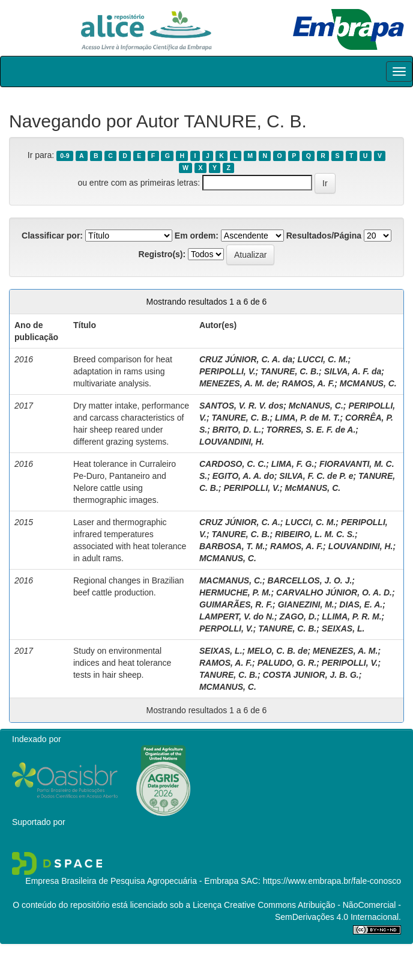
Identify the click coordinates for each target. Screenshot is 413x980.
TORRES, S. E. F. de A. (311, 430)
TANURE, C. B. (290, 371)
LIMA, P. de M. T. (307, 418)
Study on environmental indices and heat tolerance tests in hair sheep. (122, 663)
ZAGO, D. (298, 616)
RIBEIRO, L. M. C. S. (315, 534)
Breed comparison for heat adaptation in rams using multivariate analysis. (123, 371)
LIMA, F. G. (293, 464)
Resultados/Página (324, 236)
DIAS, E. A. (361, 604)
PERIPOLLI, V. (228, 371)
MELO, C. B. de (277, 651)
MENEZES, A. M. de (238, 383)
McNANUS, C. (316, 406)
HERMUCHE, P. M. (235, 592)
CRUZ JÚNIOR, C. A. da (246, 359)
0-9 (65, 156)
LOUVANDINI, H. (232, 442)
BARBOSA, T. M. (232, 546)
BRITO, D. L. (237, 430)
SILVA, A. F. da (353, 371)
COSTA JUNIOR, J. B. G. (310, 675)
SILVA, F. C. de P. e (316, 476)
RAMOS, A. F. (308, 383)
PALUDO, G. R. (287, 663)
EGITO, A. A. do (243, 476)
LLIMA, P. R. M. (351, 616)
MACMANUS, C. (231, 580)
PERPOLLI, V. (226, 628)
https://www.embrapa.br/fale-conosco (332, 881)
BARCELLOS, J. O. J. (310, 580)
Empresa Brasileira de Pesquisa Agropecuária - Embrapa (132, 881)
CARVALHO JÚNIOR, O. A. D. (334, 592)
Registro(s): (162, 254)
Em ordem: (197, 236)
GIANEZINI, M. (306, 604)
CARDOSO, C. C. (233, 464)
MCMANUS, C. (368, 383)
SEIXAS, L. (343, 628)
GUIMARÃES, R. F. (236, 604)
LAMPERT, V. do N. (237, 616)
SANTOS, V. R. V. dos (241, 406)
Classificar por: (52, 236)
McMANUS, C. (313, 488)
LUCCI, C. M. (323, 359)
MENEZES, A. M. (345, 651)
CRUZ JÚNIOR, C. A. (240, 522)
